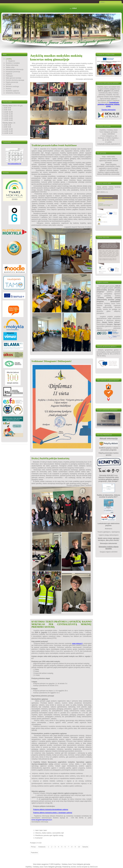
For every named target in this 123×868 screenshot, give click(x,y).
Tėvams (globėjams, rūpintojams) (109, 532)
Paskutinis (34, 853)
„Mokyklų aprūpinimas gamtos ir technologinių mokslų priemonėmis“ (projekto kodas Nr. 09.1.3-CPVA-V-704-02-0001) (109, 353)
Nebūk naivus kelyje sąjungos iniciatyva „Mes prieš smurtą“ (109, 539)
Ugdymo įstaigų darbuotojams (109, 535)
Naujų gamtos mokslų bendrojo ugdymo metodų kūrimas (109, 188)
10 (79, 847)
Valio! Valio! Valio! (41, 830)
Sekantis (85, 847)
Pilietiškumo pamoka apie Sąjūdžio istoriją (49, 835)
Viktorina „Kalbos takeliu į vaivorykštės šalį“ (50, 833)
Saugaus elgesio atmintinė (109, 552)
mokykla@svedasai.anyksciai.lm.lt (109, 144)
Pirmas (33, 847)
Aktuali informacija (109, 439)
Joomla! (73, 867)
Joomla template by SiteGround (87, 867)
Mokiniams (109, 529)
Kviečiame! (39, 838)
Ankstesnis (42, 847)
